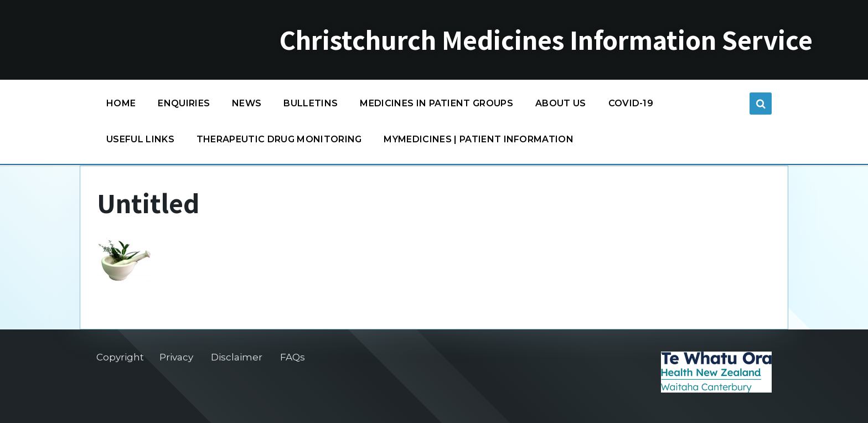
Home (121, 103)
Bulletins (311, 103)
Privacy (176, 357)
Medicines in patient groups (436, 106)
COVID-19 (631, 106)
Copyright (120, 357)
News (247, 103)
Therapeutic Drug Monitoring (279, 139)
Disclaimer (237, 357)
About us (561, 103)
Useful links (140, 139)
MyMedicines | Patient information (479, 139)
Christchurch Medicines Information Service (546, 40)
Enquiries (184, 103)
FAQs (293, 357)
